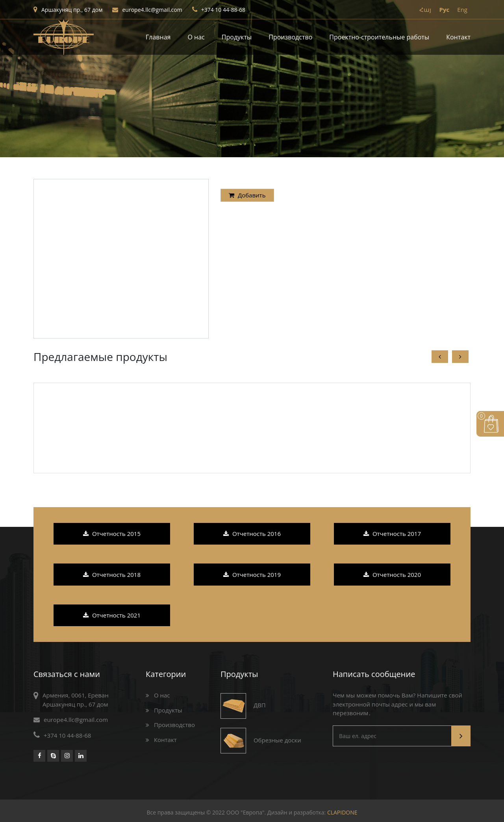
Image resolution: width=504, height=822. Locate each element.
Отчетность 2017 (392, 534)
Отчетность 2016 (252, 534)
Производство (290, 37)
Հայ (425, 9)
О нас (196, 37)
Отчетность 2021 (112, 615)
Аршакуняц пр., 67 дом (68, 10)
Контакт (458, 37)
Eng (462, 9)
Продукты (237, 37)
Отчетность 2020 (392, 575)
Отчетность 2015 (112, 534)
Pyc (444, 9)
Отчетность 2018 (112, 575)
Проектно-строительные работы (379, 37)
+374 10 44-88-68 (219, 10)
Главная (158, 37)
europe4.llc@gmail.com (147, 10)
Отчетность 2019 (252, 575)
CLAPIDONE (342, 812)
